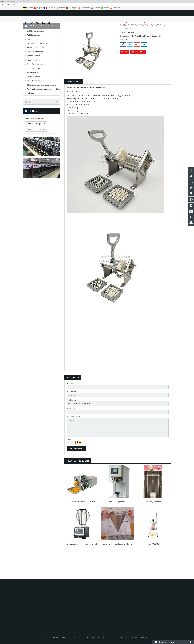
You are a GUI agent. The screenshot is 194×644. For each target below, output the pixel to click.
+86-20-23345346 (32, 13)
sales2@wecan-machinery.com (56, 13)
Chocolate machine (35, 102)
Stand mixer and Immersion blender (42, 106)
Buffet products (33, 114)
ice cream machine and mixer (39, 64)
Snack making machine (37, 68)
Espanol (39, 8)
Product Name (73, 422)
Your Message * (73, 440)
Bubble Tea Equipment (36, 52)
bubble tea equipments (36, 144)
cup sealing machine (35, 139)
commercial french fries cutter (82, 528)
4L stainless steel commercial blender (82, 570)
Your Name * (72, 404)
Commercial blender (35, 73)
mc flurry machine (153, 528)
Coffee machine (33, 98)
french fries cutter (86, 108)
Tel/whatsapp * (73, 431)
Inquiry (124, 73)
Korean (95, 8)
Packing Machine (34, 60)
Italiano (61, 8)
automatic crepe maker (36, 150)
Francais (50, 8)
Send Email (138, 73)
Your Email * (72, 413)
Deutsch (28, 8)
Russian (115, 8)
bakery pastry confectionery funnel (118, 570)
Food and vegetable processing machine (43, 110)
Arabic (105, 8)
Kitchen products (34, 77)
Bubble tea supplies (35, 56)
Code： (70, 466)
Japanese (84, 8)
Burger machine (34, 81)
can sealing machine (118, 528)
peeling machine (34, 89)
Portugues (72, 8)
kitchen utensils (33, 93)
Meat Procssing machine (37, 85)
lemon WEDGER (153, 570)
